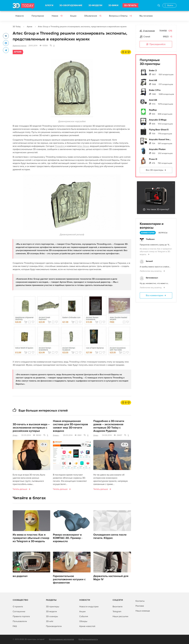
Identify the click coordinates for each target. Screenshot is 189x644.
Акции (73, 16)
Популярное (38, 16)
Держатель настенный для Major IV (111, 578)
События (84, 616)
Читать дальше (20, 489)
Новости (20, 16)
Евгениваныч (152, 278)
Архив (30, 27)
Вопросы (163, 233)
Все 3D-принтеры (155, 170)
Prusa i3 (153, 159)
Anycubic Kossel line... (160, 139)
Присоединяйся (156, 44)
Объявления (93, 16)
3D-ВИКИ (113, 5)
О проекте (18, 607)
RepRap (153, 110)
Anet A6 (153, 100)
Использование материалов (61, 639)
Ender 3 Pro (155, 90)
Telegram (117, 611)
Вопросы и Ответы (120, 16)
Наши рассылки (120, 616)
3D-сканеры (52, 616)
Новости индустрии (89, 607)
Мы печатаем (146, 16)
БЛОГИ (49, 5)
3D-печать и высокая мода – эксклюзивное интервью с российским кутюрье (31, 428)
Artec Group (83, 146)
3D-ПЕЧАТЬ (130, 5)
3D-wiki (50, 621)
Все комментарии (155, 295)
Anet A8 (153, 80)
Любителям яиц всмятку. (151, 271)
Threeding (60, 146)
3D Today (17, 27)
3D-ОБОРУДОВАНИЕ (71, 5)
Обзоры (83, 621)
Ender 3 (153, 70)
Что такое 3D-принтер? (158, 209)
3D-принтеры (53, 607)
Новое (57, 16)
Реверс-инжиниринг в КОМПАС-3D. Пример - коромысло (68, 538)
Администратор (20, 46)
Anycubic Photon (157, 149)
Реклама (140, 606)
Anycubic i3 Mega (158, 120)
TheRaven (150, 239)
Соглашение (19, 611)
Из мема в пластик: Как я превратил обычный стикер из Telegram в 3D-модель (31, 538)
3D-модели (51, 611)
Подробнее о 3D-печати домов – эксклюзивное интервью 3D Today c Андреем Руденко (109, 426)
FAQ (15, 626)
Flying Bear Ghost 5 (159, 130)
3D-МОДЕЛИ (95, 5)
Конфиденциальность (88, 639)
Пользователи (20, 621)
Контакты (140, 601)
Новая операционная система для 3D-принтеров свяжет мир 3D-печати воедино (70, 426)
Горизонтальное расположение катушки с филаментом (69, 579)
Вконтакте (118, 607)
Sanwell (149, 261)
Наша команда (143, 611)
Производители (54, 626)
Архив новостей (87, 626)
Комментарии (148, 233)
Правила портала (21, 616)
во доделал (20, 576)
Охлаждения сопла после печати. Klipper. (110, 536)
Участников (149, 31)
